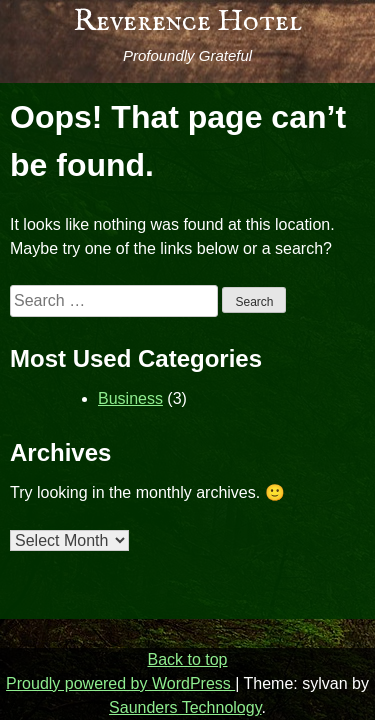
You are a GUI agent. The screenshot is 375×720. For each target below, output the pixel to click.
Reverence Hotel (188, 22)
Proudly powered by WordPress (120, 683)
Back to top (187, 659)
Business (130, 398)
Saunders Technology (185, 707)
